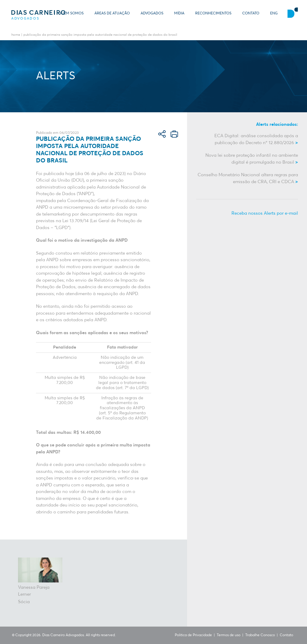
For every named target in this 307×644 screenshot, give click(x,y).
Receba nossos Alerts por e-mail (265, 213)
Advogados (152, 14)
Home (16, 35)
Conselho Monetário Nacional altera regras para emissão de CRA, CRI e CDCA (248, 178)
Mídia (179, 14)
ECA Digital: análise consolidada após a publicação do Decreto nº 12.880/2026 (256, 139)
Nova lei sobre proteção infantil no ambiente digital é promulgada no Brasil (252, 159)
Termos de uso (229, 635)
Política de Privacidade (193, 635)
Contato (251, 14)
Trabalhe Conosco (260, 635)
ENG (274, 14)
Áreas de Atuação (112, 14)
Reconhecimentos (213, 14)
